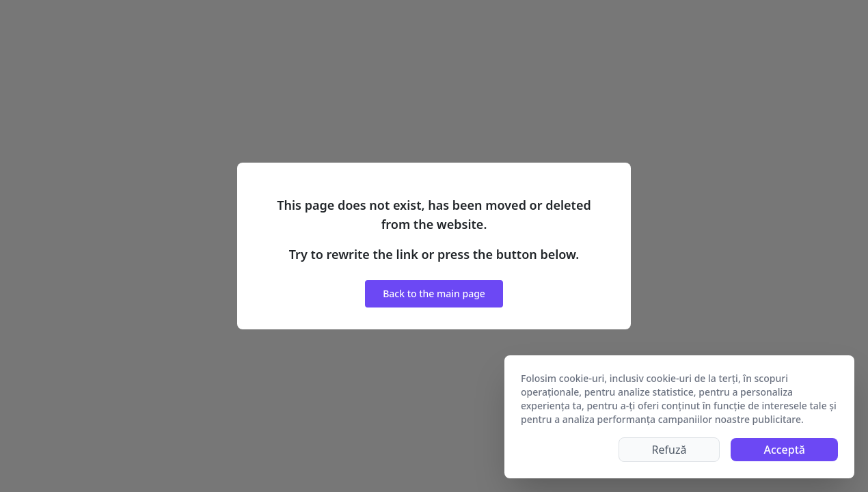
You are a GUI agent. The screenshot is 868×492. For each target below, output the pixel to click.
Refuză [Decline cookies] (669, 450)
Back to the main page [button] (434, 293)
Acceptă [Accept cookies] (784, 450)
